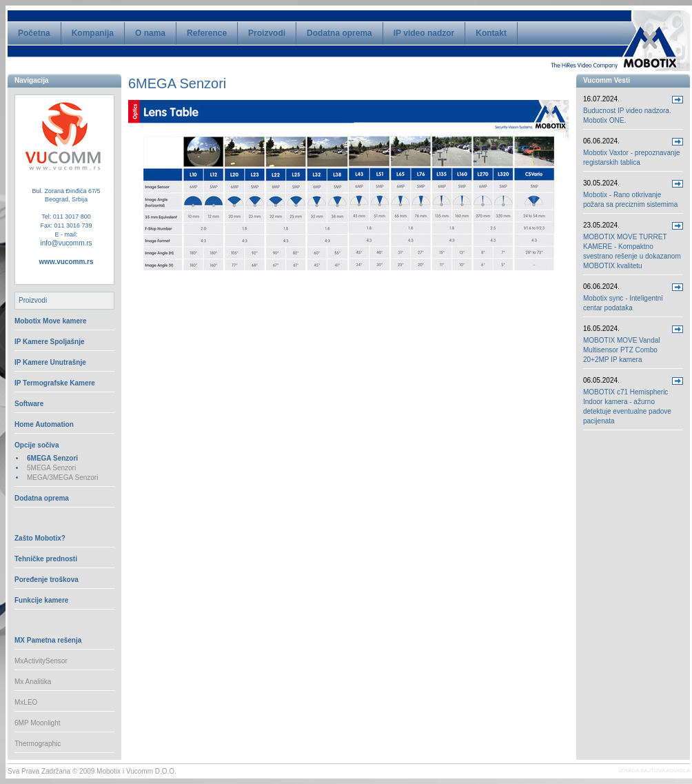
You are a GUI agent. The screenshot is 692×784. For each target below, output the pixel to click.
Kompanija (93, 33)
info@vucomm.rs (66, 243)
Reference (207, 33)
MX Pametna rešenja (48, 640)
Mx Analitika (33, 682)
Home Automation (44, 424)
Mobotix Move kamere (50, 321)
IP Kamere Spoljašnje (50, 342)
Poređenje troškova (47, 580)
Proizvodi (267, 33)
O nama (150, 33)
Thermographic (38, 744)
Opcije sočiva (37, 445)
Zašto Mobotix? (40, 538)
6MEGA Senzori (52, 458)
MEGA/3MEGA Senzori (62, 478)
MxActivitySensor (41, 661)
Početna (34, 33)
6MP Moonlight (38, 723)
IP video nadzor (424, 33)
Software (29, 404)
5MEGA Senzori (51, 468)
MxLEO (26, 702)
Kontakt (491, 33)
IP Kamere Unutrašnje (50, 362)
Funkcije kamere (41, 600)
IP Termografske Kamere (55, 383)
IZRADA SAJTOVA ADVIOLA (654, 771)
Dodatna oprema (339, 33)
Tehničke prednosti (46, 559)
